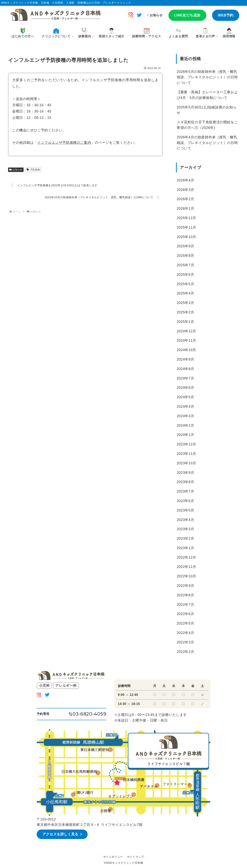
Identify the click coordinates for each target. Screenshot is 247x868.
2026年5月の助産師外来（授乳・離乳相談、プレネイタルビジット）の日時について (207, 77)
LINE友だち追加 (187, 15)
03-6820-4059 (89, 714)
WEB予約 (226, 15)
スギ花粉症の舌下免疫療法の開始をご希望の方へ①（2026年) (207, 125)
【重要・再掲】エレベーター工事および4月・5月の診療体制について (207, 95)
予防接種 (33, 170)
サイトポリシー (113, 857)
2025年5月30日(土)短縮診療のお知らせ (207, 110)
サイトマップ (135, 857)
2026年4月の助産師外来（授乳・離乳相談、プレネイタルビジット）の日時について (207, 143)
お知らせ (156, 15)
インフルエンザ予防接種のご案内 (64, 143)
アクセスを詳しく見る (60, 834)
